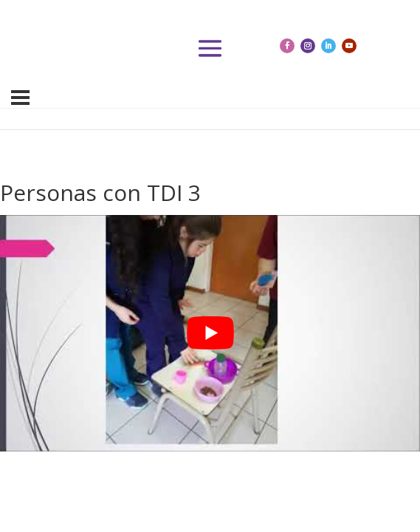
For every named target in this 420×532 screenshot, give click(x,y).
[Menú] (20, 98)
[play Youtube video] (210, 333)
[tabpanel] (210, 333)
